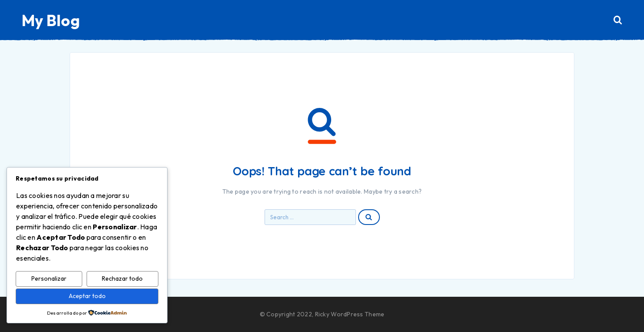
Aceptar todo (87, 296)
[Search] (618, 20)
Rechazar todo (122, 278)
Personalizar (49, 278)
